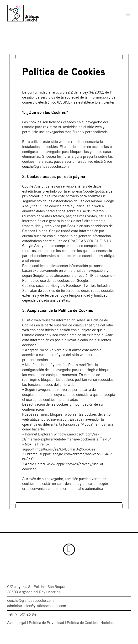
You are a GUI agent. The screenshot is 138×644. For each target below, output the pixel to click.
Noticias (107, 623)
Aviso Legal (17, 623)
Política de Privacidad (46, 623)
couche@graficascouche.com (45, 167)
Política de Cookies (82, 623)
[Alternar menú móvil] (128, 14)
